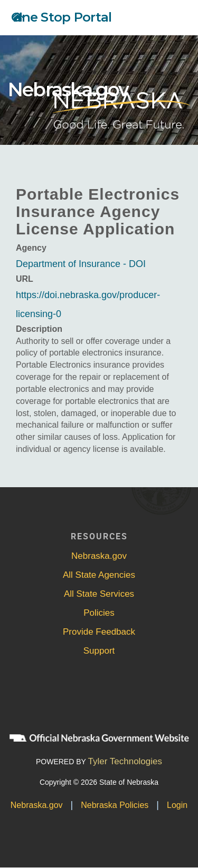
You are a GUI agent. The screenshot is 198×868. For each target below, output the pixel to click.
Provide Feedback (99, 632)
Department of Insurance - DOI (81, 264)
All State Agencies (99, 575)
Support (99, 651)
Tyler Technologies (125, 761)
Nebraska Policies (115, 805)
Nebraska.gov (68, 90)
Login (177, 805)
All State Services (99, 594)
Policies (99, 613)
